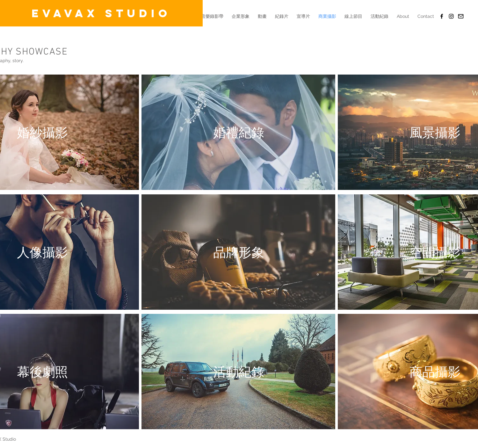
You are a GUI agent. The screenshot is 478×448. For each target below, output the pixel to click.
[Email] (461, 16)
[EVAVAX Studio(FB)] (442, 16)
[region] (238, 133)
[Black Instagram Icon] (451, 16)
